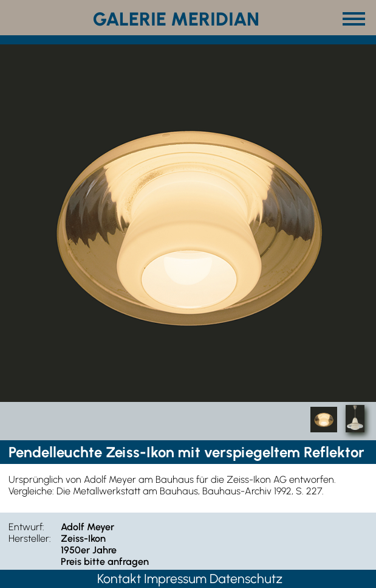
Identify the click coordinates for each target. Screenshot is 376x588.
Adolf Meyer (87, 527)
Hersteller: (30, 538)
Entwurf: (26, 527)
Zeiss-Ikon (83, 538)
